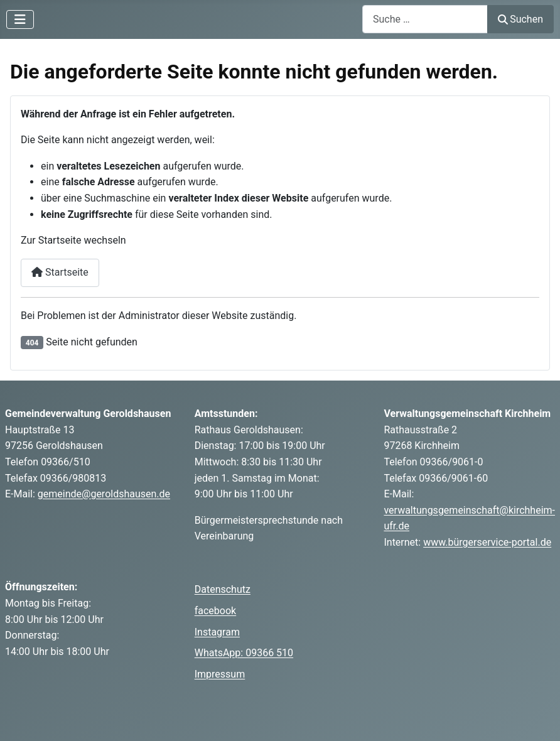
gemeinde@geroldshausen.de (104, 494)
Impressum (220, 674)
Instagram (217, 632)
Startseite (60, 272)
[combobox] (425, 19)
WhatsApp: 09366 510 (244, 653)
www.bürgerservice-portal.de (487, 542)
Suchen (520, 19)
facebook (215, 611)
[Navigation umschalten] (20, 19)
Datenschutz (223, 589)
